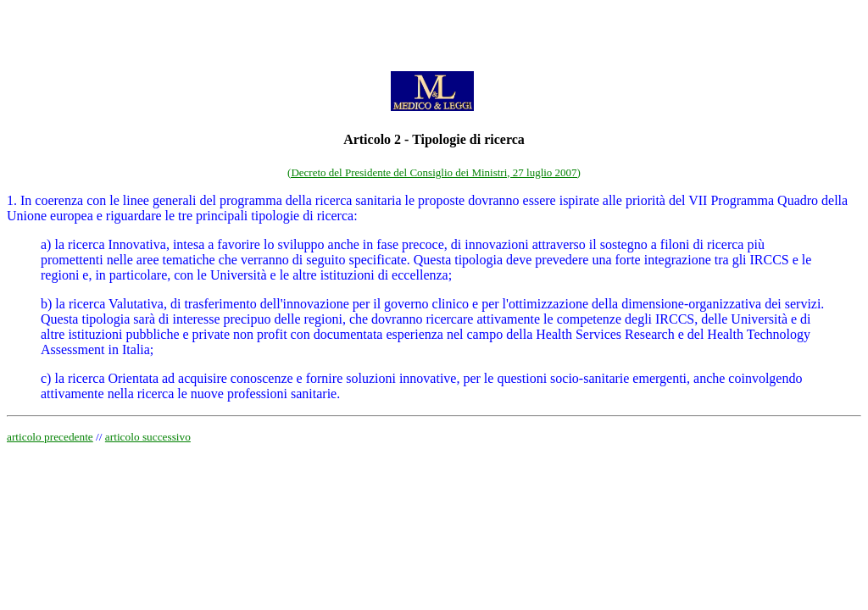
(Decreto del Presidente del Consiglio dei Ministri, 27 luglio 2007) (434, 172)
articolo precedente (50, 437)
